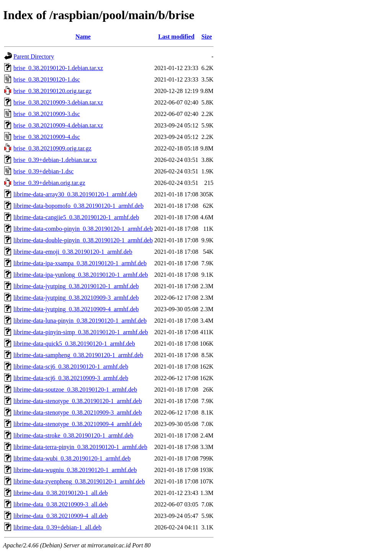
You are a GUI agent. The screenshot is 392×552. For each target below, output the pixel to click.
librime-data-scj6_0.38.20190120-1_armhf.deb (71, 367)
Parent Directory (34, 56)
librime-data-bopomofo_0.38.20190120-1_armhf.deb (78, 206)
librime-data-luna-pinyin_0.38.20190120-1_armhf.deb (80, 321)
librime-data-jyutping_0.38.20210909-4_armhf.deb (76, 309)
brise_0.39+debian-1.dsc (43, 171)
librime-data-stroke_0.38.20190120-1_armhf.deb (73, 435)
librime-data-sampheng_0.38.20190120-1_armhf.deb (78, 355)
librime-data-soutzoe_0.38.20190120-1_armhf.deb (75, 390)
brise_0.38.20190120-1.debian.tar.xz (58, 68)
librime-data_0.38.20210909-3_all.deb (61, 504)
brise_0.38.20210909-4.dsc (47, 137)
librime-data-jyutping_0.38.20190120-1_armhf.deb (76, 286)
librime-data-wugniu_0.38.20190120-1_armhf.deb (75, 470)
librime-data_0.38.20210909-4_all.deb (61, 516)
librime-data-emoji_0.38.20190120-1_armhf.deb (73, 252)
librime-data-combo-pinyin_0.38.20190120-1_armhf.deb (83, 229)
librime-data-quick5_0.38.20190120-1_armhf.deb (74, 344)
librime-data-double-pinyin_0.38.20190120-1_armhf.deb (83, 240)
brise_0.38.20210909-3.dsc (47, 114)
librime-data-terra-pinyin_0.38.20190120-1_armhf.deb (80, 447)
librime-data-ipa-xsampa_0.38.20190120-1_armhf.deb (80, 263)
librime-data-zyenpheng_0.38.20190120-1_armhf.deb (79, 481)
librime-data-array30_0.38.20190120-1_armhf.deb (75, 194)
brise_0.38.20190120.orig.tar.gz (52, 91)
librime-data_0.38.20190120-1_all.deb (61, 493)
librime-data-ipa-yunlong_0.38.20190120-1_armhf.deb (81, 275)
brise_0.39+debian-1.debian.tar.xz (55, 160)
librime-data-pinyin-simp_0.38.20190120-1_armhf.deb (81, 332)
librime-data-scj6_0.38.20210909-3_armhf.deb (71, 378)
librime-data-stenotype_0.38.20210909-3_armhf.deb (78, 412)
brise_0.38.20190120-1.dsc (47, 79)
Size (207, 37)
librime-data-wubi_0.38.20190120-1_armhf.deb (72, 458)
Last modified (176, 37)
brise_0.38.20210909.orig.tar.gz (52, 148)
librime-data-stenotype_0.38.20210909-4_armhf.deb (78, 424)
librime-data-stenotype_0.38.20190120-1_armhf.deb (78, 401)
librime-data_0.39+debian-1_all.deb (57, 527)
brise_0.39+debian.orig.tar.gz (49, 183)
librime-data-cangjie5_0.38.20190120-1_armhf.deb (76, 217)
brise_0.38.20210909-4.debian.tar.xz (58, 125)
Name (83, 37)
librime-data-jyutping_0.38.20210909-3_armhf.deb (76, 298)
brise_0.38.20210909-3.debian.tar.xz (58, 102)
